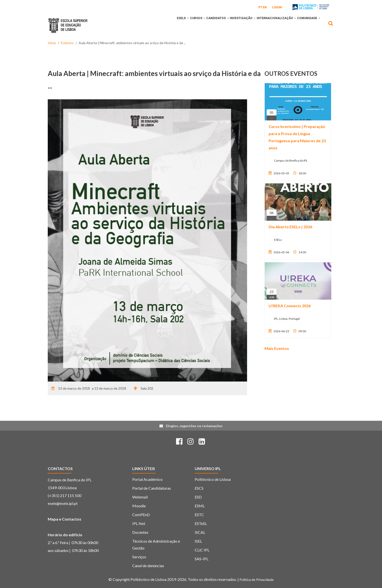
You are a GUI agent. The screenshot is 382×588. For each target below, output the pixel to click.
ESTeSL (201, 523)
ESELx (161, 25)
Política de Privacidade (257, 580)
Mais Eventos (277, 348)
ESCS (199, 488)
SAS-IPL (202, 559)
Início (52, 43)
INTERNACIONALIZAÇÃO (270, 25)
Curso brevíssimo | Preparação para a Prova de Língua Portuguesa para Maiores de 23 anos (297, 137)
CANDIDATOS (203, 25)
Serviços (139, 557)
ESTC (199, 515)
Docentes (140, 532)
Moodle (139, 506)
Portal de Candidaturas (152, 488)
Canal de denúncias (148, 566)
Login (277, 7)
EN (265, 7)
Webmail (140, 497)
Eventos (67, 43)
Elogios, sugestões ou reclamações (194, 426)
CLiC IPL (202, 550)
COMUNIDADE (307, 25)
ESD (198, 497)
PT (260, 7)
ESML (200, 506)
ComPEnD (141, 515)
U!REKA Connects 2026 (290, 306)
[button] (166, 25)
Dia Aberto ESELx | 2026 (290, 227)
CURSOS (179, 25)
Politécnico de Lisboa (213, 479)
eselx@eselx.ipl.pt (63, 503)
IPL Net (139, 523)
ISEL (198, 541)
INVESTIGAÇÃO (233, 25)
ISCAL (200, 532)
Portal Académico (147, 479)
